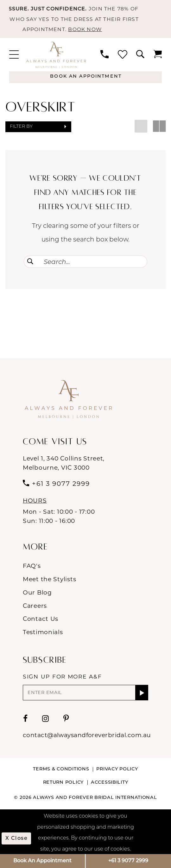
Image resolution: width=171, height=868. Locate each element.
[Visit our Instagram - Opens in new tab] (46, 718)
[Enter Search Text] (86, 262)
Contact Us (41, 619)
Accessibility (109, 783)
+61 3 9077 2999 (128, 861)
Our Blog (37, 592)
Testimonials (43, 632)
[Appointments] (85, 77)
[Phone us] (104, 55)
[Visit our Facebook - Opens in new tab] (25, 718)
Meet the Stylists (49, 579)
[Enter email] (85, 693)
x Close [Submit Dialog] (17, 839)
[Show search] (140, 55)
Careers (35, 606)
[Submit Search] (30, 262)
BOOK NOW (95, 29)
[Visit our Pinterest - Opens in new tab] (66, 718)
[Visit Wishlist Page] (122, 55)
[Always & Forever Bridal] (56, 55)
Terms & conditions (61, 769)
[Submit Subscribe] (142, 693)
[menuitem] (14, 55)
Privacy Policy (117, 769)
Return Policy (63, 783)
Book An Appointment (42, 861)
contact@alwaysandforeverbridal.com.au (87, 735)
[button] (14, 55)
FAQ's (32, 566)
